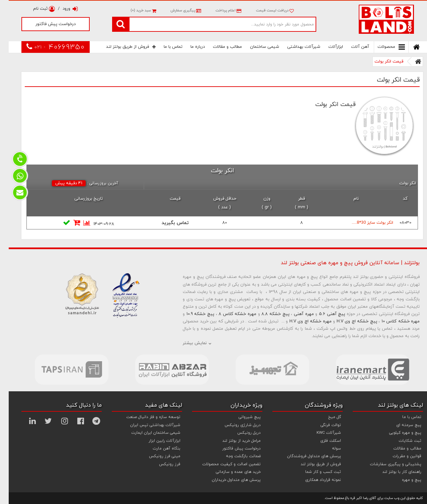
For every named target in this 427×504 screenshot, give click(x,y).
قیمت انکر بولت (380, 62)
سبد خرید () (135, 10)
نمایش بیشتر (186, 343)
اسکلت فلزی (322, 441)
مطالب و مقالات (219, 47)
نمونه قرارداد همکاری (314, 480)
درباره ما (189, 47)
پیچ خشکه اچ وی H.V (348, 321)
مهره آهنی (295, 314)
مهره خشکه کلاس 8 (229, 314)
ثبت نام (35, 9)
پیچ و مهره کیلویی (397, 433)
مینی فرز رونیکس (156, 456)
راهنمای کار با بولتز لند (393, 472)
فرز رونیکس (161, 464)
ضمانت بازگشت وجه (235, 456)
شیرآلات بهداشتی (295, 47)
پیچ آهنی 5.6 (323, 314)
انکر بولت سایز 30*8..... (364, 223)
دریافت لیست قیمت (266, 10)
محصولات (382, 47)
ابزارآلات (327, 47)
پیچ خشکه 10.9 (192, 314)
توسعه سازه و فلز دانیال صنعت (145, 417)
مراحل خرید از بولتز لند (233, 441)
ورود (62, 9)
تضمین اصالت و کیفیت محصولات (223, 464)
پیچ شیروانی (241, 417)
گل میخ (326, 417)
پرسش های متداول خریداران (228, 480)
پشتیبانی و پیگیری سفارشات (387, 464)
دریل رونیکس (240, 433)
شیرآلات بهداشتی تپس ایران (147, 425)
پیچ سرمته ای (400, 425)
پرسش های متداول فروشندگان (305, 456)
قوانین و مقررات (398, 456)
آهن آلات (351, 47)
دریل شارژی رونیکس (234, 425)
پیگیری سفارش (177, 10)
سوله (328, 448)
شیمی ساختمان (256, 47)
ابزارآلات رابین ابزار (156, 441)
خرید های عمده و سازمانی (230, 472)
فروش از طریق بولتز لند (122, 47)
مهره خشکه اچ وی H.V (302, 321)
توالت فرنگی (322, 425)
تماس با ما (164, 47)
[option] (63, 370)
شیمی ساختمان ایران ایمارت (147, 433)
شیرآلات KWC (320, 433)
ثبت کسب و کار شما (314, 472)
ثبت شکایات (401, 441)
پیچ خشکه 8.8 (267, 314)
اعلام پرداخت (219, 10)
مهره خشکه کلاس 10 (392, 321)
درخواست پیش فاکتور (47, 24)
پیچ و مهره (403, 480)
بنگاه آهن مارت (158, 448)
